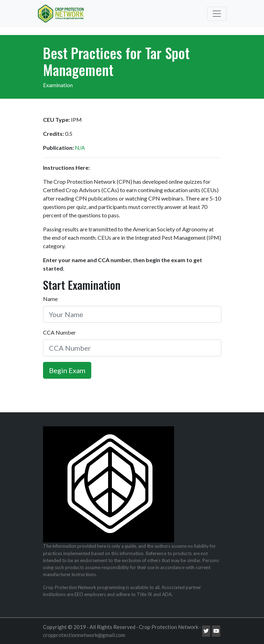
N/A (80, 148)
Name (50, 299)
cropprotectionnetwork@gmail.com (84, 635)
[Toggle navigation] (217, 14)
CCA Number (59, 332)
